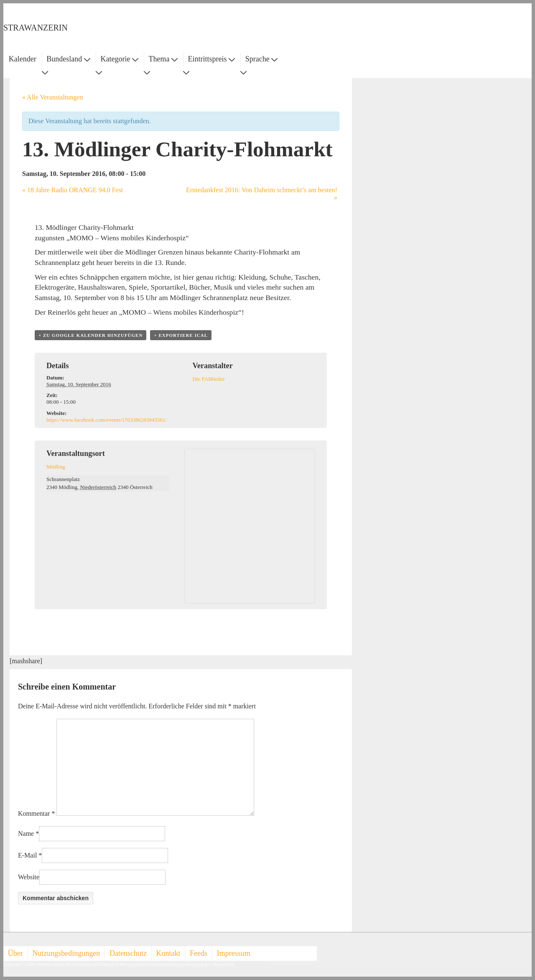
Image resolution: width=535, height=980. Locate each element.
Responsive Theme (252, 964)
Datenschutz (128, 953)
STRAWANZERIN (36, 28)
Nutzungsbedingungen (66, 953)
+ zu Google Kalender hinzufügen (90, 335)
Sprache (261, 59)
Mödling (56, 467)
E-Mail (27, 855)
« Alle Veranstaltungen (52, 97)
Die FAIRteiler (208, 379)
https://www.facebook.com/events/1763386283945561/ (107, 420)
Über (15, 953)
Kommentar (36, 813)
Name (26, 834)
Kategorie (119, 59)
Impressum (234, 953)
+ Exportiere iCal (181, 335)
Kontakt (168, 953)
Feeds (199, 953)
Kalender (23, 59)
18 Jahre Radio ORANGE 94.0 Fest (73, 190)
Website (29, 877)
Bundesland (68, 59)
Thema (163, 59)
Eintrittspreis (212, 59)
